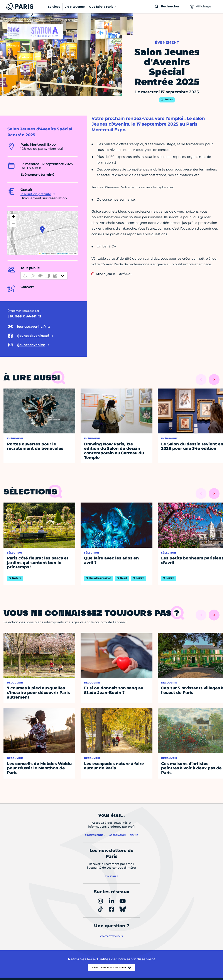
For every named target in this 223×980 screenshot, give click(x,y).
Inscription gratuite (36, 194)
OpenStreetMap (62, 253)
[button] (42, 230)
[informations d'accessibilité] (44, 276)
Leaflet (42, 253)
